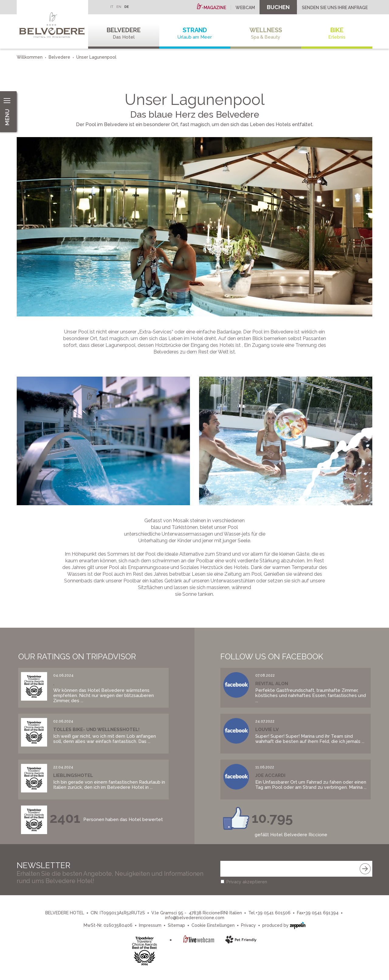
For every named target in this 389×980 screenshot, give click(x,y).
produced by (284, 925)
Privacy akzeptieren (247, 882)
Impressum (150, 925)
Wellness (266, 33)
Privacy (248, 925)
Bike (337, 33)
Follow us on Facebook (272, 657)
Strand (195, 33)
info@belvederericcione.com (195, 918)
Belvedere (124, 33)
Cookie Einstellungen (213, 925)
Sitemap (176, 925)
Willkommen (30, 57)
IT (112, 7)
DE (127, 7)
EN (119, 7)
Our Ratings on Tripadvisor (77, 657)
